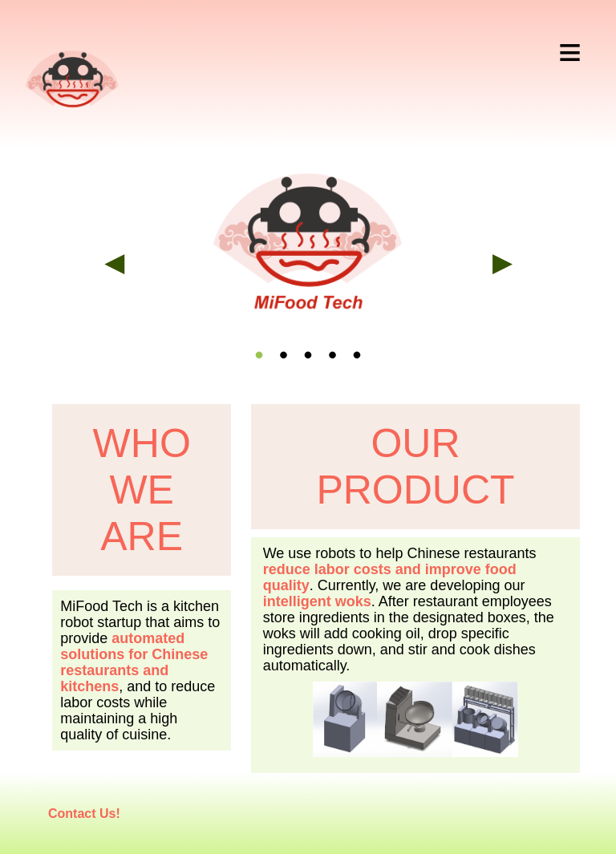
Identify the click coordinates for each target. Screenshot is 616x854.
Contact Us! (84, 814)
